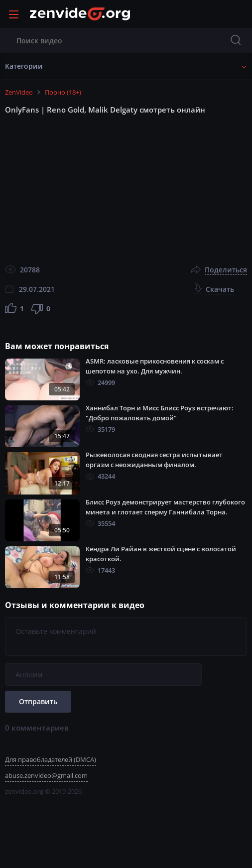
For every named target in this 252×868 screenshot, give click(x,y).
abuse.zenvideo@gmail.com (46, 775)
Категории (24, 66)
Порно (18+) (63, 92)
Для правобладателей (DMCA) (51, 759)
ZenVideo (19, 92)
